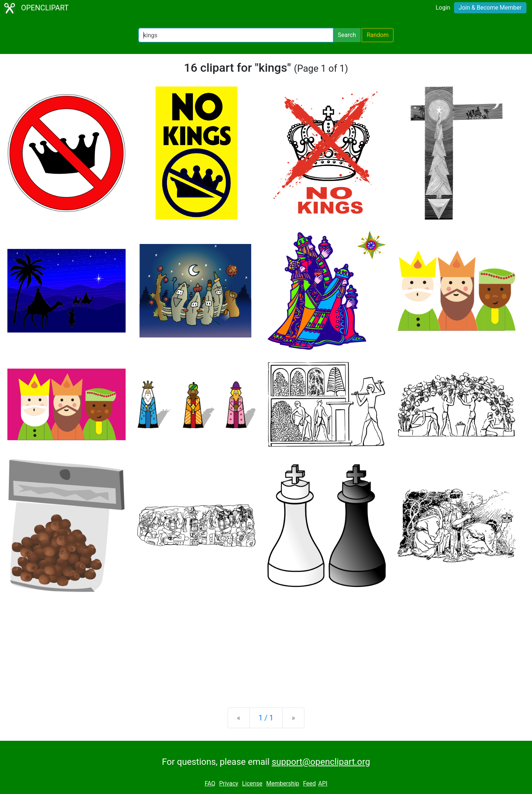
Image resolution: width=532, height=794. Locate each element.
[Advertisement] (266, 644)
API (323, 783)
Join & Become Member (490, 8)
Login (443, 8)
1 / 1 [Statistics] (266, 718)
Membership (282, 783)
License (252, 783)
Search (347, 35)
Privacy (229, 783)
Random (378, 35)
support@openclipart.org (321, 762)
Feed (309, 783)
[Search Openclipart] (236, 35)
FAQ (210, 783)
